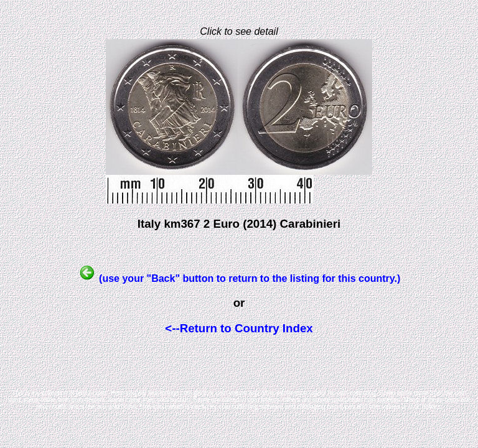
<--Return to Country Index (239, 328)
